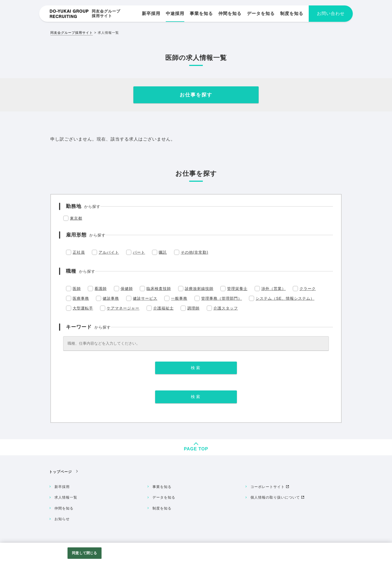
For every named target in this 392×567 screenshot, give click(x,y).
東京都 (76, 218)
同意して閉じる (84, 553)
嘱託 (163, 252)
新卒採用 (62, 487)
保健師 (127, 289)
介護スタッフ (226, 308)
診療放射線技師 (199, 289)
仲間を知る (64, 508)
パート (139, 252)
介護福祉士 (163, 308)
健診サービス (145, 298)
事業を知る (162, 487)
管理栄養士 (237, 289)
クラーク (308, 289)
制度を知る (162, 508)
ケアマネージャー (123, 308)
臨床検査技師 (159, 289)
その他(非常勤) (195, 252)
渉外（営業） (274, 289)
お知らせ (62, 519)
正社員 (79, 252)
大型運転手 (83, 308)
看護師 (101, 289)
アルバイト (109, 252)
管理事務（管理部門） (222, 298)
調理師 (193, 308)
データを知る (164, 497)
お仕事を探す (196, 95)
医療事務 (81, 298)
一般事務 (179, 298)
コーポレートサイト (268, 487)
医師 (77, 289)
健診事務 (111, 298)
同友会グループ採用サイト (72, 33)
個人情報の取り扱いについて (275, 497)
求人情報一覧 (66, 497)
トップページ (60, 472)
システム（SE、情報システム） (285, 298)
